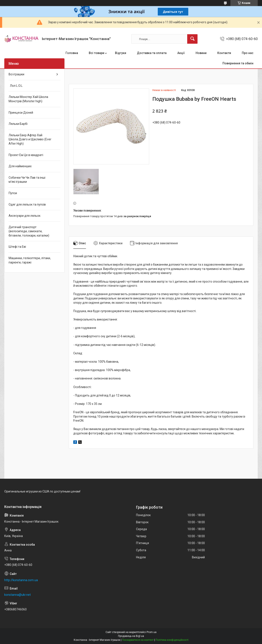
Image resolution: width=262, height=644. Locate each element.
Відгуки (121, 53)
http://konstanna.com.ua (21, 580)
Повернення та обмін (238, 63)
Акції (181, 53)
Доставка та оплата (152, 53)
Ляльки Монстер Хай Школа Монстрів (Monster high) (28, 99)
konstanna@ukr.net (18, 595)
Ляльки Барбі (18, 124)
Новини (201, 53)
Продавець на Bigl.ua (131, 636)
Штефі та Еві (17, 247)
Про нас (248, 53)
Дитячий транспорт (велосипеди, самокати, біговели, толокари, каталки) (29, 231)
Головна (72, 53)
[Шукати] (192, 39)
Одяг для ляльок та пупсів (27, 204)
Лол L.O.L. (16, 86)
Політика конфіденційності (172, 640)
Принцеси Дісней (21, 113)
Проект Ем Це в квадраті (26, 155)
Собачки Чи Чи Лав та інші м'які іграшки (27, 180)
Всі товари (97, 53)
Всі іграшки (16, 74)
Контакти (224, 53)
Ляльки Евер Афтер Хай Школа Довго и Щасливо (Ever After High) (30, 139)
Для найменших (20, 166)
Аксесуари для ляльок (25, 216)
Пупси (13, 193)
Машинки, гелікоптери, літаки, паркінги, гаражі (30, 260)
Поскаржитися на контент (138, 640)
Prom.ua (152, 632)
